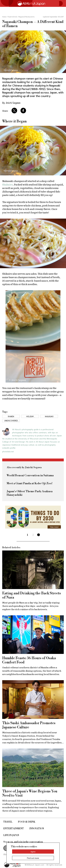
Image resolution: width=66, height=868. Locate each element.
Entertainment (14, 829)
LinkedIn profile (9, 448)
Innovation (37, 829)
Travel (8, 822)
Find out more (33, 858)
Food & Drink (27, 822)
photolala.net (8, 451)
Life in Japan (11, 835)
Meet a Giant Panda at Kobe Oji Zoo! (30, 483)
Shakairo (7, 184)
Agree (33, 852)
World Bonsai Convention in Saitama (30, 476)
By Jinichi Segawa (11, 103)
